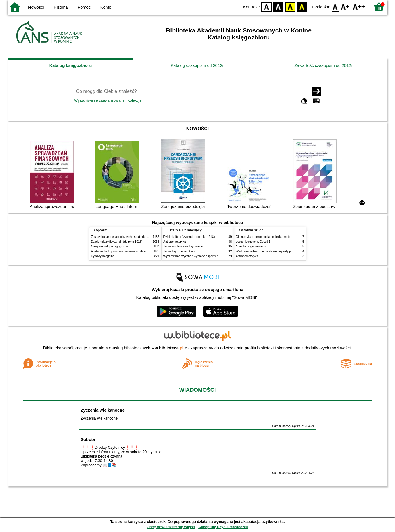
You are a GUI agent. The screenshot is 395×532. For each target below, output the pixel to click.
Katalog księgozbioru (71, 65)
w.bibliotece (169, 348)
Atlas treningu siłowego (251, 246)
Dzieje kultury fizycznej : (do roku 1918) (117, 242)
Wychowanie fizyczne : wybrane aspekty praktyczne (197, 256)
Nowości (36, 7)
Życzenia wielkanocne (103, 410)
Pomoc (84, 7)
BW (279, 7)
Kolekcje (134, 100)
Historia (61, 7)
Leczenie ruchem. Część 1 (253, 242)
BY (302, 7)
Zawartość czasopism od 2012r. (324, 65)
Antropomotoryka (175, 242)
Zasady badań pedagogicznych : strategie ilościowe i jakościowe (133, 237)
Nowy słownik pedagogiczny (109, 246)
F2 (359, 7)
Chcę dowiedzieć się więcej (171, 527)
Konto (106, 7)
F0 (335, 7)
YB (290, 7)
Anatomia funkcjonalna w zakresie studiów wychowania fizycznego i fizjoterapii (142, 251)
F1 (345, 7)
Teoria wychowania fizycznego (183, 246)
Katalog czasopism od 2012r (197, 65)
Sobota (88, 439)
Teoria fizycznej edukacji (179, 251)
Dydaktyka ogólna (103, 256)
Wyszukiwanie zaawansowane (99, 100)
